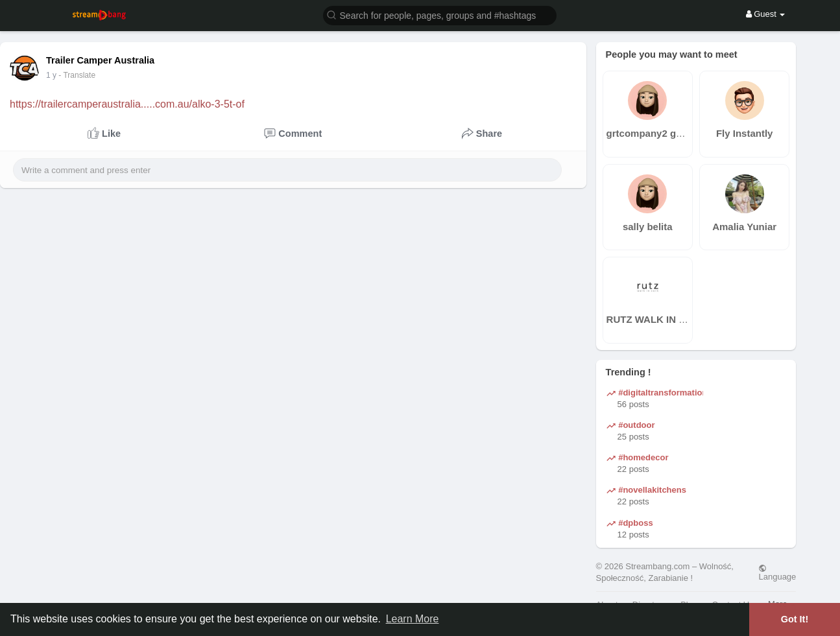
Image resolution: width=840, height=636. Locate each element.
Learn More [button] (413, 619)
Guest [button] (766, 14)
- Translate (83, 75)
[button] (440, 15)
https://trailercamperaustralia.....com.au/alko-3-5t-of (127, 104)
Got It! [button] (795, 619)
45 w (54, 75)
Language (777, 572)
